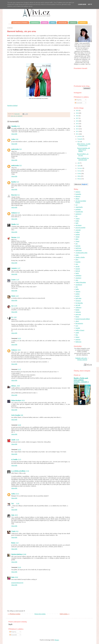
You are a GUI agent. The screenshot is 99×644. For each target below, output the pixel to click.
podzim (77, 294)
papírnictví (78, 214)
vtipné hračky (20, 116)
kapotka (14, 182)
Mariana (14, 237)
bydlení (77, 232)
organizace (78, 278)
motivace (78, 339)
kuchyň (77, 296)
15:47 (17, 543)
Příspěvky (78, 100)
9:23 (18, 182)
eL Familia (14, 459)
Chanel (77, 241)
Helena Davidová (16, 400)
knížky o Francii (80, 330)
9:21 (21, 149)
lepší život (78, 248)
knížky (77, 221)
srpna (79, 166)
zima (77, 280)
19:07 (18, 386)
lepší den (78, 246)
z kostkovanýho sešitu (81, 253)
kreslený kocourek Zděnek (83, 319)
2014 (77, 126)
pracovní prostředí (80, 228)
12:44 (16, 306)
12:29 (17, 296)
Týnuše (13, 531)
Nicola (13, 296)
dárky (77, 239)
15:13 (19, 459)
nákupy (77, 199)
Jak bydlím (62, 23)
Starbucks (78, 312)
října (79, 142)
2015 (77, 124)
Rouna (13, 543)
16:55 (16, 515)
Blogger (57, 640)
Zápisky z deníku (80, 257)
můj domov (79, 225)
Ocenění (78, 328)
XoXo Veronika (16, 415)
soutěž (77, 333)
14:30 (17, 440)
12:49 (15, 317)
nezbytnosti (79, 250)
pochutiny (78, 209)
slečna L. (14, 386)
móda (12, 116)
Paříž (53, 23)
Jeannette (14, 268)
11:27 (19, 268)
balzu (13, 577)
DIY (77, 287)
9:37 (19, 213)
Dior (77, 335)
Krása (45, 23)
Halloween (78, 342)
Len (12, 306)
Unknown (14, 213)
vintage (77, 237)
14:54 (19, 350)
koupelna (78, 262)
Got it (90, 4)
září (79, 163)
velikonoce (78, 307)
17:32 (27, 471)
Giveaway (78, 301)
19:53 (23, 400)
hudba (77, 289)
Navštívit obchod (12, 106)
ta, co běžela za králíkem (18, 471)
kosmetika (78, 194)
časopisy (78, 269)
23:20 (19, 567)
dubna (79, 176)
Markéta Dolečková (17, 554)
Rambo (77, 310)
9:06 (22, 415)
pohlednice (78, 276)
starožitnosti (79, 285)
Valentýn (78, 292)
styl (16, 116)
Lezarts (13, 280)
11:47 (18, 280)
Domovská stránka (20, 23)
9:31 (18, 195)
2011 (77, 134)
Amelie (13, 440)
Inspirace (35, 23)
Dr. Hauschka (79, 303)
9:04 (17, 139)
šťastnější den (79, 212)
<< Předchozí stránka (14, 614)
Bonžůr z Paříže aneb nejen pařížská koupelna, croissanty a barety (81, 381)
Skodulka (14, 126)
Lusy (77, 326)
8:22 (17, 531)
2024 (77, 113)
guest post (78, 314)
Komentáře (79, 103)
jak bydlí (78, 305)
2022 (77, 116)
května (79, 174)
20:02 (16, 577)
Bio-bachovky (79, 323)
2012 (77, 131)
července (80, 168)
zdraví (77, 321)
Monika (14, 224)
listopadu (80, 139)
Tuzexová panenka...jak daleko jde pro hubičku (83, 150)
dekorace (78, 196)
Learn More (82, 4)
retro (14, 116)
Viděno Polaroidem (81, 282)
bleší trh (78, 271)
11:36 (18, 503)
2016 (77, 121)
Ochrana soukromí (82, 360)
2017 (77, 118)
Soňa (13, 515)
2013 (77, 129)
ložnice (77, 337)
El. (12, 317)
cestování (78, 230)
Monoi (77, 317)
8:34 (18, 126)
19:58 (19, 425)
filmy (77, 260)
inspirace (78, 192)
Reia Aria (14, 195)
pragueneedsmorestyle (17, 583)
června (79, 171)
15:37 (19, 369)
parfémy (78, 234)
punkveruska (15, 149)
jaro (77, 244)
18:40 (25, 554)
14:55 (19, 449)
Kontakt (83, 23)
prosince (80, 136)
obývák (77, 266)
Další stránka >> (65, 614)
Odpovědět (14, 134)
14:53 (19, 338)
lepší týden (78, 298)
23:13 (17, 494)
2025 (77, 110)
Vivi (12, 503)
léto (76, 216)
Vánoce (73, 23)
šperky (77, 273)
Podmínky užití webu (81, 358)
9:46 (17, 224)
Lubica (13, 139)
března (79, 179)
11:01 (18, 237)
